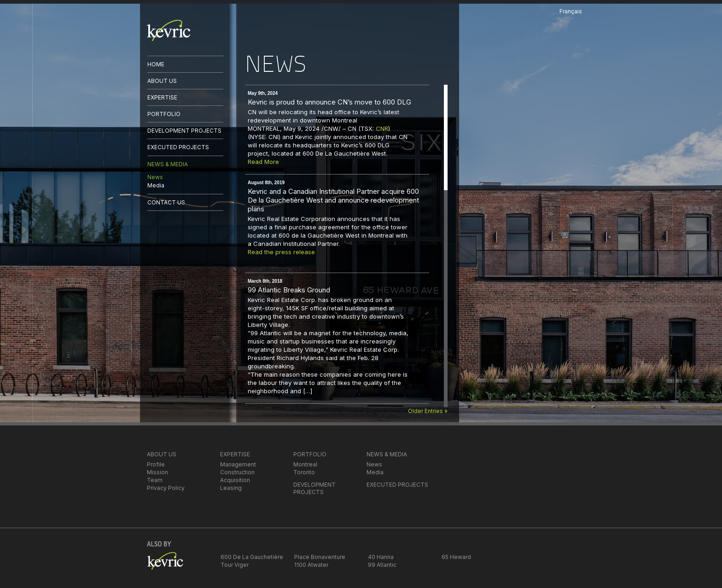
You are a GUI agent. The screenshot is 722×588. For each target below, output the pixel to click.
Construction (237, 472)
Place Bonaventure (320, 557)
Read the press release (281, 252)
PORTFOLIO (164, 114)
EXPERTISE (162, 97)
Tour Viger (235, 565)
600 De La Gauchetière (252, 557)
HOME (156, 64)
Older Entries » (428, 411)
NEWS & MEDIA (168, 164)
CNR (382, 128)
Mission (157, 472)
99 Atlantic (382, 565)
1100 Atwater (311, 565)
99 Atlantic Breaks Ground (289, 290)
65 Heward (456, 557)
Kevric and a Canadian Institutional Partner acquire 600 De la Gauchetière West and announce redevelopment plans (333, 200)
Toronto (304, 472)
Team (155, 480)
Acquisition (235, 480)
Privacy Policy (166, 488)
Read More (263, 162)
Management (238, 464)
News (155, 177)
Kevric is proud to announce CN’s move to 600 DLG (329, 102)
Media (156, 185)
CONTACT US (166, 202)
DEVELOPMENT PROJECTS (184, 131)
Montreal (305, 464)
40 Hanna (381, 557)
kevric (169, 30)
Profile (156, 464)
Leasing (231, 488)
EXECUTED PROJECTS (178, 147)
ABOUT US (162, 81)
